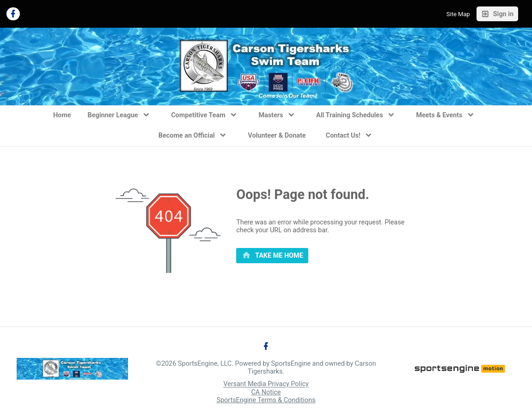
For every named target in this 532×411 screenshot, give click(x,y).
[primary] (272, 256)
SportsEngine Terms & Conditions (266, 400)
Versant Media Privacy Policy (266, 384)
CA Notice (266, 392)
